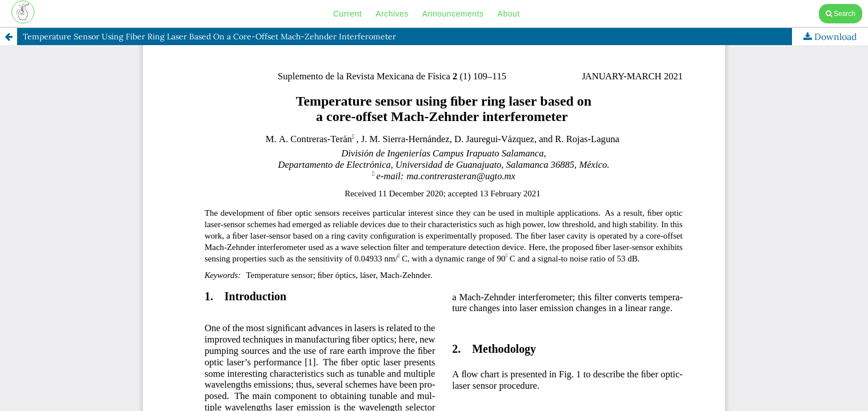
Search (841, 14)
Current (347, 14)
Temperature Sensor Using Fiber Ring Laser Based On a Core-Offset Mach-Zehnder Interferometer (209, 37)
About (509, 14)
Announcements (453, 14)
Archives (392, 14)
